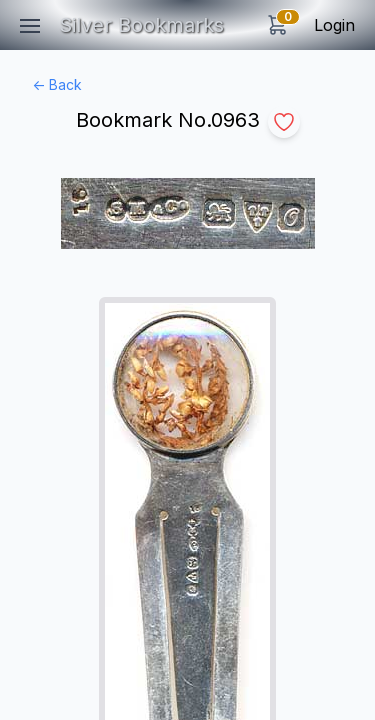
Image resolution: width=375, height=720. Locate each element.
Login (334, 25)
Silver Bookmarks (141, 25)
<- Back (57, 84)
